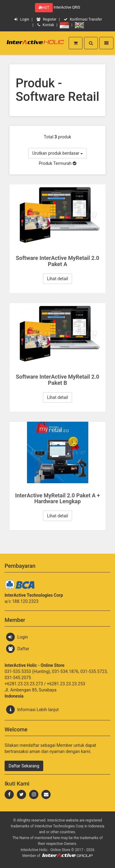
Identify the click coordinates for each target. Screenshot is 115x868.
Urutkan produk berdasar (57, 153)
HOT (44, 8)
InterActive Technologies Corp (60, 826)
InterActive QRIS (67, 7)
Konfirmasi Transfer (83, 19)
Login (22, 19)
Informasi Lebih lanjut (32, 710)
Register (46, 19)
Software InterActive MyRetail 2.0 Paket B (57, 380)
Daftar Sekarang (24, 766)
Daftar (18, 649)
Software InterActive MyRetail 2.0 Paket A (57, 261)
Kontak (46, 25)
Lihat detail (57, 279)
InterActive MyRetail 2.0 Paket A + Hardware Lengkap (57, 498)
